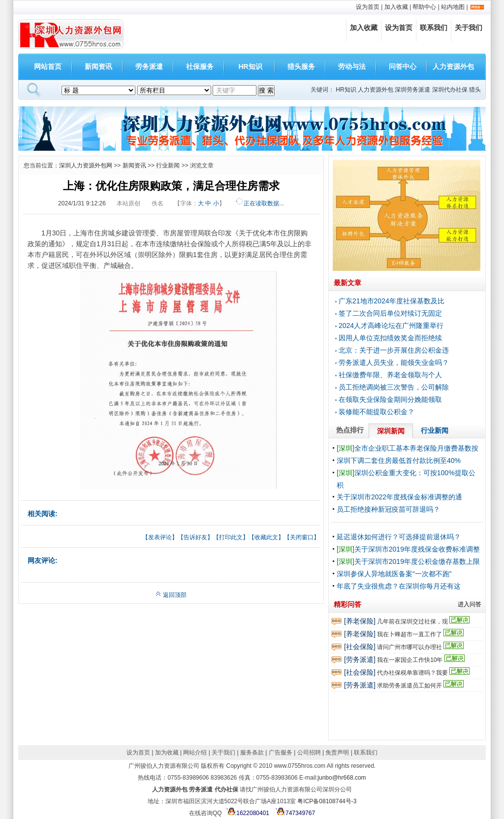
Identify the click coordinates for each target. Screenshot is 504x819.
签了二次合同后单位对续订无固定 (390, 313)
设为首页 (368, 7)
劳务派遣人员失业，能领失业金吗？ (394, 362)
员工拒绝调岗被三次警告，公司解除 (394, 387)
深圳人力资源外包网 (86, 165)
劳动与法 (352, 66)
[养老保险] (360, 621)
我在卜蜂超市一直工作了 (409, 634)
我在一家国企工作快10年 (410, 660)
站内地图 (453, 7)
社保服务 (200, 66)
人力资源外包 (453, 66)
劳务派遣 (149, 66)
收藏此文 (266, 537)
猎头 (475, 90)
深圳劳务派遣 (412, 90)
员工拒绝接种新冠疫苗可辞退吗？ (388, 509)
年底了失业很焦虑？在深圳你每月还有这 (399, 586)
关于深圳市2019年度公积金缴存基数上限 (408, 561)
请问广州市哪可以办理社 (409, 647)
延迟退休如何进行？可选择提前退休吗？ (399, 537)
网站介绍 (195, 753)
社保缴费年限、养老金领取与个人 (390, 375)
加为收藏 (167, 753)
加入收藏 (396, 7)
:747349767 (294, 813)
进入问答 (470, 604)
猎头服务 (301, 66)
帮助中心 (424, 7)
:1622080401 (246, 813)
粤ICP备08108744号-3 (327, 801)
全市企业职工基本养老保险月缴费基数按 (408, 448)
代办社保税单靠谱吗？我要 (412, 673)
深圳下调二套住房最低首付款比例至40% (399, 460)
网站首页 (48, 66)
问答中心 (403, 66)
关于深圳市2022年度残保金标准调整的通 (399, 497)
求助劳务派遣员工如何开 (409, 686)
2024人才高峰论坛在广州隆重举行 (391, 326)
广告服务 (281, 753)
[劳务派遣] (360, 659)
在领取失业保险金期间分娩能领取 (390, 399)
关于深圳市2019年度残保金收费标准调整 (408, 549)
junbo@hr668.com (342, 778)
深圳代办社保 (450, 90)
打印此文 (231, 537)
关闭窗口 (302, 537)
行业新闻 (168, 165)
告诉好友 (195, 537)
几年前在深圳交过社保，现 (412, 622)
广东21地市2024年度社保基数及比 (392, 301)
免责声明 (337, 753)
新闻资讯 (98, 66)
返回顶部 (171, 595)
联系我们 (434, 28)
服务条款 (252, 753)
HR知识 (250, 66)
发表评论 (160, 537)
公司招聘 (309, 753)
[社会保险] (360, 647)
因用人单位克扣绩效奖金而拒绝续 (390, 338)
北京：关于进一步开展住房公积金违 (394, 350)
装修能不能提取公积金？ (377, 412)
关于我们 (469, 28)
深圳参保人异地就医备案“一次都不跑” (394, 574)
